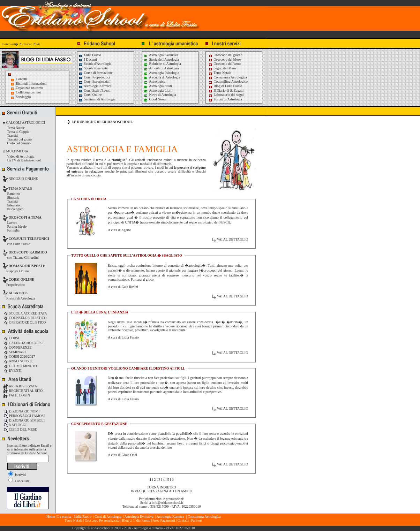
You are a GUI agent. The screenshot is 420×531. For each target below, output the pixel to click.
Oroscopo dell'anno (227, 64)
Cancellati (19, 481)
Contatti (22, 79)
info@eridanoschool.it (167, 503)
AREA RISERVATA (20, 386)
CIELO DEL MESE (20, 429)
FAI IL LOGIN (17, 395)
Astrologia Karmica (95, 86)
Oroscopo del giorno (225, 55)
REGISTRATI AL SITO (23, 391)
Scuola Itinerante (93, 68)
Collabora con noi (29, 92)
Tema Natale (220, 73)
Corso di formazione (96, 73)
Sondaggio (24, 97)
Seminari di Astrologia (97, 99)
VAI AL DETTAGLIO (232, 239)
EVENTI (13, 370)
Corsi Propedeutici (94, 77)
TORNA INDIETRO (161, 487)
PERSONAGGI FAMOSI (24, 416)
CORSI (11, 338)
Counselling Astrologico (228, 81)
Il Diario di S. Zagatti (226, 90)
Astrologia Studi (158, 86)
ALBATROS (18, 293)
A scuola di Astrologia (162, 77)
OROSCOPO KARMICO (28, 252)
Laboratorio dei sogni (226, 95)
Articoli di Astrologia (161, 68)
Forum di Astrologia (225, 99)
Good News (155, 99)
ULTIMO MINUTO (20, 366)
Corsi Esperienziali (95, 81)
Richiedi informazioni (31, 84)
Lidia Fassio (90, 55)
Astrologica (155, 81)
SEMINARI (15, 352)
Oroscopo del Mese (224, 59)
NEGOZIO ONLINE (23, 179)
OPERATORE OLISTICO (25, 322)
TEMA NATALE (20, 188)
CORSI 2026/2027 (19, 356)
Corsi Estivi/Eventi (95, 90)
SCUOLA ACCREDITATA (25, 313)
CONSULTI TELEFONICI (29, 239)
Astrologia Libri (158, 90)
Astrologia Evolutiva (161, 55)
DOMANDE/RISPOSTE (27, 266)
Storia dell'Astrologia (161, 59)
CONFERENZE (18, 347)
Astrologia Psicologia (161, 73)
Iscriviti (17, 475)
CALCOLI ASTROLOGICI (25, 123)
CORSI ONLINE (22, 279)
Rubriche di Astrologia (162, 64)
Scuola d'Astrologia (95, 64)
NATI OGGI (15, 425)
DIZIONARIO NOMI (22, 411)
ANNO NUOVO (18, 361)
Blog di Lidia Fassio (225, 86)
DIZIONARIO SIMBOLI (24, 420)
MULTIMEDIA (17, 151)
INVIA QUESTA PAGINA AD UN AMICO (162, 491)
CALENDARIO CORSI (23, 343)
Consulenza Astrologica (228, 77)
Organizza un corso (30, 88)
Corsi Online (90, 95)
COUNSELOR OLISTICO (25, 318)
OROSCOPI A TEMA (25, 217)
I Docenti (88, 59)
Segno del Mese (222, 68)
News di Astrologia (160, 95)
